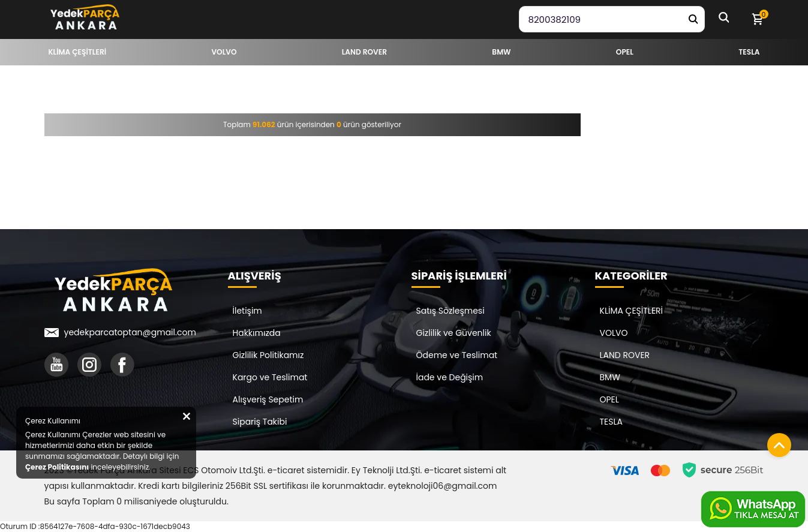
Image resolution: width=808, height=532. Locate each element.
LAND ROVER (625, 355)
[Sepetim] (757, 19)
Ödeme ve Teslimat (457, 355)
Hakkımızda (257, 333)
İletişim (247, 311)
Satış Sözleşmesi (450, 311)
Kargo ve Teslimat (270, 377)
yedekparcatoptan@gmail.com (130, 332)
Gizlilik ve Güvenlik (454, 333)
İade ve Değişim (450, 377)
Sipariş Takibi (260, 422)
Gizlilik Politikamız (268, 355)
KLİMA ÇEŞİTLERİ (632, 311)
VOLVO (614, 333)
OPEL (609, 399)
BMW (610, 377)
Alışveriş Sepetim (268, 399)
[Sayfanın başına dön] (776, 442)
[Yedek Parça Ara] (693, 19)
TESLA (611, 422)
